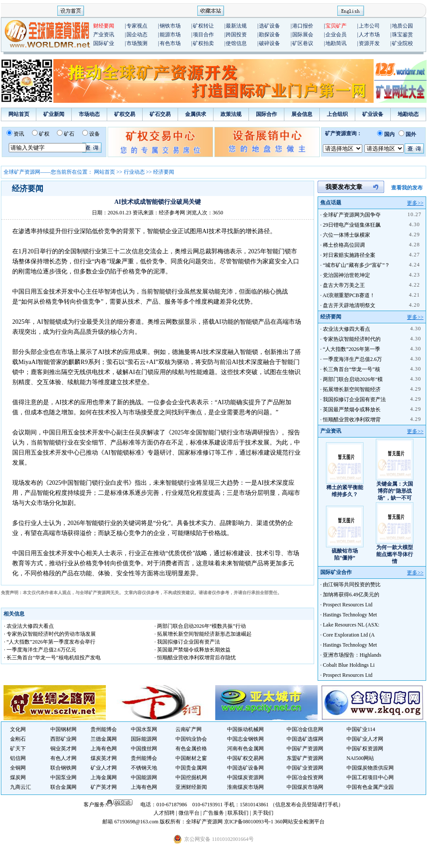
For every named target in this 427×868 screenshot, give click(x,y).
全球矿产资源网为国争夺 (352, 215)
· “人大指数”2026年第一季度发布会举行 (50, 642)
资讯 (19, 134)
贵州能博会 (104, 729)
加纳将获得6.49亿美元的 (351, 595)
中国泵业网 (63, 777)
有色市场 (170, 43)
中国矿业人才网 (365, 739)
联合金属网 (63, 787)
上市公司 (369, 26)
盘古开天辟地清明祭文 (349, 305)
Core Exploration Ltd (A (349, 635)
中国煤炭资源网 (245, 777)
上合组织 (337, 114)
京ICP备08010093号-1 (249, 822)
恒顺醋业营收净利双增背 (352, 420)
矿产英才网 (104, 787)
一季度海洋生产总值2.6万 (352, 359)
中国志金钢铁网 (245, 739)
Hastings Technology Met (350, 615)
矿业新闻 (54, 114)
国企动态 (137, 35)
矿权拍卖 (203, 43)
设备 (94, 134)
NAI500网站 (360, 758)
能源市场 (170, 35)
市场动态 (89, 114)
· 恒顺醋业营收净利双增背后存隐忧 (195, 658)
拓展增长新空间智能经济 (352, 389)
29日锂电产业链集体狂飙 (352, 225)
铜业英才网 (63, 749)
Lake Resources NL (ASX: (351, 625)
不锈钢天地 (144, 768)
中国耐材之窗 (191, 758)
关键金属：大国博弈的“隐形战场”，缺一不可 (395, 491)
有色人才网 (63, 758)
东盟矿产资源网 (305, 758)
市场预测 (137, 43)
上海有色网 (104, 749)
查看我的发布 (407, 188)
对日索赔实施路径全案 (349, 255)
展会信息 (302, 114)
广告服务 (214, 813)
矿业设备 (373, 114)
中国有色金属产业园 (370, 787)
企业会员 (336, 35)
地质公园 (402, 26)
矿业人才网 (104, 768)
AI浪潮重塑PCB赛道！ (348, 295)
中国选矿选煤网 (305, 739)
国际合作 (266, 114)
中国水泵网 (144, 729)
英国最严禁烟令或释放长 (352, 409)
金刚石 (18, 739)
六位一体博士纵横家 (346, 235)
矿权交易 (125, 114)
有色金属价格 (191, 749)
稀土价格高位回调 (344, 245)
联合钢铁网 (63, 768)
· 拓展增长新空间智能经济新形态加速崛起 (203, 634)
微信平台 (189, 813)
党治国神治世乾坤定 (346, 275)
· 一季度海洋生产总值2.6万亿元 (40, 650)
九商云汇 (21, 787)
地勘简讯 (336, 43)
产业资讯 (104, 35)
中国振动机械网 (245, 729)
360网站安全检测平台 (300, 822)
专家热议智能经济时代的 (352, 339)
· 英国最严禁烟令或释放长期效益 (192, 650)
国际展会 (303, 35)
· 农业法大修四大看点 (29, 626)
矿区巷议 (303, 43)
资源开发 (369, 43)
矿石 (69, 134)
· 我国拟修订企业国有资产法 (187, 642)
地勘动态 (408, 114)
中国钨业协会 (191, 739)
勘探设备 (269, 35)
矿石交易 (160, 114)
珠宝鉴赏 (402, 35)
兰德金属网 (104, 739)
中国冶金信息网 (305, 729)
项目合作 (203, 35)
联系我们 (238, 813)
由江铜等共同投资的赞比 (352, 584)
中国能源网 (144, 777)
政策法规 (231, 114)
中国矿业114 (361, 729)
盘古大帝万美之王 (344, 285)
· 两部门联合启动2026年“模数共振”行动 (200, 626)
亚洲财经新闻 (191, 787)
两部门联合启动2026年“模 (353, 379)
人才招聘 (164, 813)
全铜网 (18, 768)
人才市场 (369, 35)
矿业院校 (402, 43)
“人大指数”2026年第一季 (352, 349)
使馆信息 (236, 43)
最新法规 (236, 26)
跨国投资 (236, 35)
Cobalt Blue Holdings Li (349, 665)
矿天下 (18, 749)
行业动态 (134, 172)
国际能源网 (144, 739)
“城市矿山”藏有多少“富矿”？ (356, 265)
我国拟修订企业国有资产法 (354, 399)
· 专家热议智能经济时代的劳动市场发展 (50, 634)
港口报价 (303, 26)
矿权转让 (203, 26)
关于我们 (263, 813)
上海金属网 (104, 777)
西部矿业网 (63, 739)
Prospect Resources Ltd (348, 605)
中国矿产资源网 (305, 749)
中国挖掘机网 (191, 777)
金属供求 (196, 114)
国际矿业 (104, 43)
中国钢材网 (63, 729)
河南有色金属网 (245, 749)
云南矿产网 (189, 729)
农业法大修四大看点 (346, 329)
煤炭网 (18, 777)
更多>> (415, 203)
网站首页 (19, 114)
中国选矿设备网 (245, 768)
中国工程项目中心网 (370, 777)
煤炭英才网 (104, 758)
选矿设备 (269, 26)
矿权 (44, 134)
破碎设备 (269, 43)
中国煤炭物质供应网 (370, 768)
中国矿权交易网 (245, 758)
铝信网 (18, 758)
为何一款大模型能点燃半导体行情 (395, 554)
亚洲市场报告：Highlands (352, 655)
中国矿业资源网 (305, 768)
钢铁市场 (170, 26)
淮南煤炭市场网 (245, 787)
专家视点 (137, 26)
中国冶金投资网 (305, 777)
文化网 (18, 729)
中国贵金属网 (191, 768)
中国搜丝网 (144, 749)
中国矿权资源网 (365, 749)
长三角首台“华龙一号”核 (352, 369)
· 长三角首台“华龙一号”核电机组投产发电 (52, 658)
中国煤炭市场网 (305, 787)
